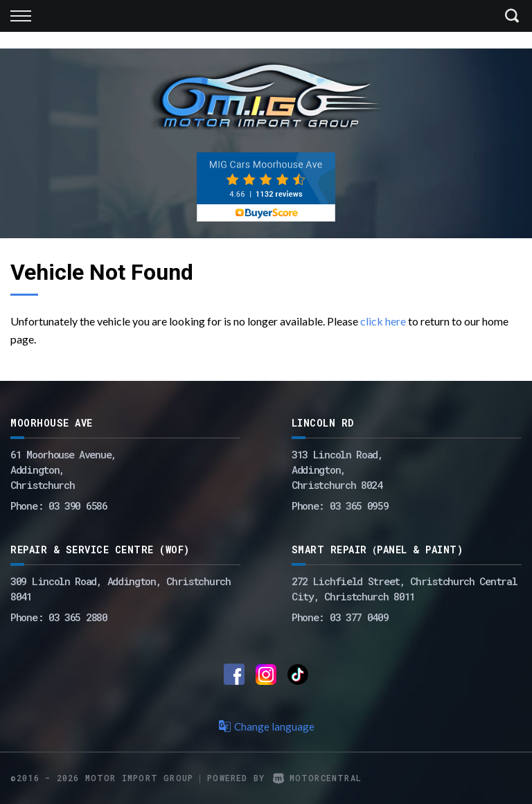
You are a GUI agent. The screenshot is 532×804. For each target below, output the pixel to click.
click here (383, 321)
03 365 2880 (78, 617)
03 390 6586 (78, 506)
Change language (266, 726)
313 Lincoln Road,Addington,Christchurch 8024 (337, 470)
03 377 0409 (359, 617)
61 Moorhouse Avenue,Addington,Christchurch (63, 470)
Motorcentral (317, 778)
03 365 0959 (359, 506)
